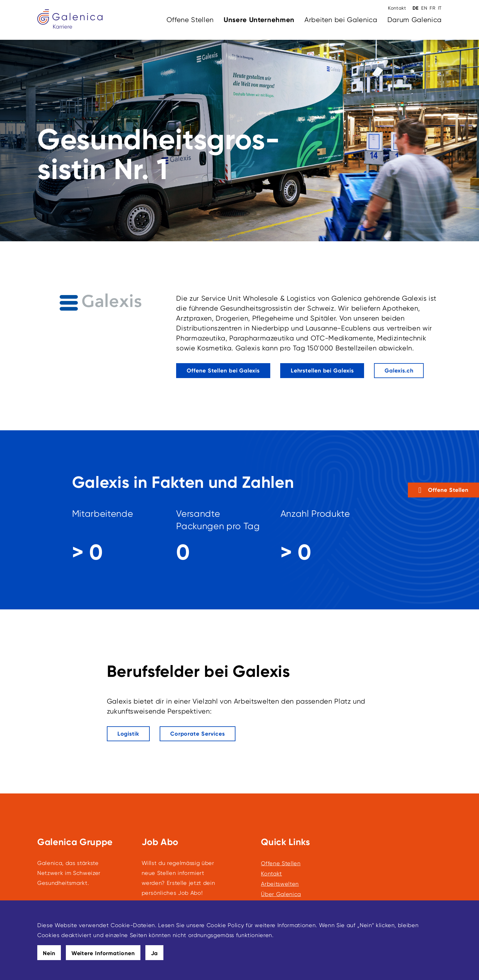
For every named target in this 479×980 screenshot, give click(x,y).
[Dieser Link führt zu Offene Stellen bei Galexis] (223, 371)
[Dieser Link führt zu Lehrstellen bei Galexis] (322, 371)
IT (440, 8)
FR (432, 8)
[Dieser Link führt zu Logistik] (128, 734)
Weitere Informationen (103, 953)
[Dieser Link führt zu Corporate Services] (198, 734)
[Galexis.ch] (399, 371)
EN (424, 8)
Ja (155, 953)
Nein (49, 953)
